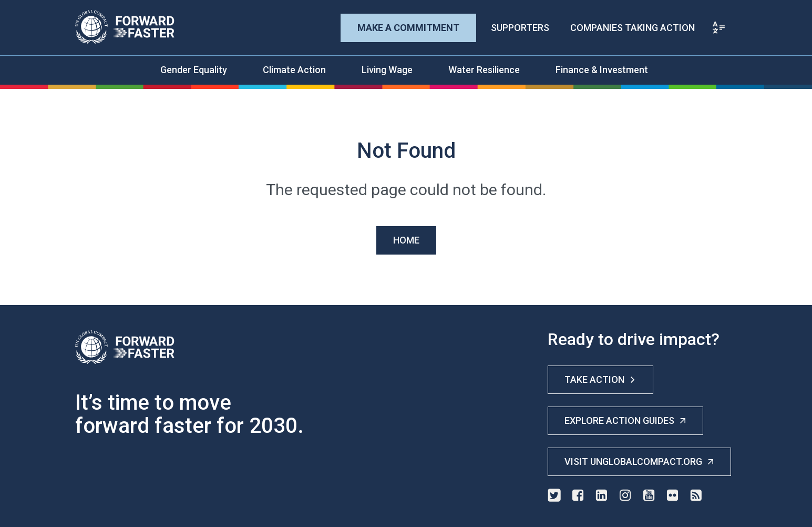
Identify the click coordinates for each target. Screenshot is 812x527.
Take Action (600, 379)
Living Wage (387, 70)
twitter (554, 495)
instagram (625, 495)
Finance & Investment (602, 70)
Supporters (520, 28)
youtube (649, 495)
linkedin (602, 495)
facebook (578, 495)
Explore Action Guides (625, 420)
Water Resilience (484, 70)
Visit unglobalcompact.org (639, 462)
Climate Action (294, 70)
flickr (672, 495)
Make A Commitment (408, 28)
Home (406, 240)
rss (696, 495)
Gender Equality (194, 70)
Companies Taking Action (633, 28)
